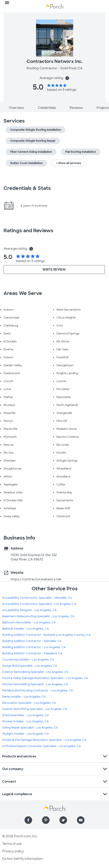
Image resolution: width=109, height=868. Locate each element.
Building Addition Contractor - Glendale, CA (32, 641)
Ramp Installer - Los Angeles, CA (24, 697)
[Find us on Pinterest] (46, 820)
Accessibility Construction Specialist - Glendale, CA (37, 598)
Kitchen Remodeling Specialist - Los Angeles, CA (35, 684)
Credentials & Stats (27, 188)
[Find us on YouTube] (81, 820)
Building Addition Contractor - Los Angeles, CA (34, 647)
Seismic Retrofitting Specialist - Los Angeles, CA (35, 709)
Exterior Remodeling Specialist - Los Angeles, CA (35, 672)
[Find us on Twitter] (63, 820)
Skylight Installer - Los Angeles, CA (26, 734)
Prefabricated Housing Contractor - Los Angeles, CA (38, 691)
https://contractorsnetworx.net (36, 579)
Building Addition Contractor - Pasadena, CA (32, 653)
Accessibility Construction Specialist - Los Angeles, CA (39, 604)
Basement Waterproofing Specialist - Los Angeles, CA (38, 616)
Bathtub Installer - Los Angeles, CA (26, 629)
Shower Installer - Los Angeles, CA (25, 721)
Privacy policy (13, 851)
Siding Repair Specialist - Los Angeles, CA (30, 728)
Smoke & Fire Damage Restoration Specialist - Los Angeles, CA (44, 740)
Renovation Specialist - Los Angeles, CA (29, 703)
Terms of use (12, 844)
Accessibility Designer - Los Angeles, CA (29, 610)
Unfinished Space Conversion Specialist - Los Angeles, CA (41, 746)
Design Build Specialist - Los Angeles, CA (30, 666)
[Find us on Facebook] (28, 820)
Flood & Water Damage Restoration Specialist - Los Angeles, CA (45, 678)
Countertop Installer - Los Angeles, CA (28, 660)
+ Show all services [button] (69, 163)
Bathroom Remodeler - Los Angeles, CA (29, 623)
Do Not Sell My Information (22, 859)
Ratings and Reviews (28, 231)
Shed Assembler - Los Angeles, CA (26, 715)
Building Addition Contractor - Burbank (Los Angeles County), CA (46, 635)
